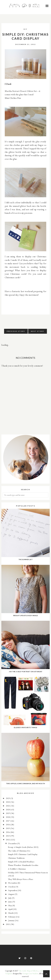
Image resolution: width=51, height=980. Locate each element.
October (12, 887)
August (12, 894)
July (10, 898)
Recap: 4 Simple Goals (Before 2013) (23, 847)
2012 (8, 840)
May (10, 905)
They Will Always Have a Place (21, 879)
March (11, 913)
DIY (26, 29)
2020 (8, 809)
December (13, 843)
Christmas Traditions (16, 858)
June (10, 902)
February (12, 917)
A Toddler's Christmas (17, 869)
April (11, 909)
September (13, 890)
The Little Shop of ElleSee (29, 971)
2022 (8, 802)
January (12, 920)
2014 (8, 832)
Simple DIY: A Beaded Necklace (21, 862)
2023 (8, 798)
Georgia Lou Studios (30, 974)
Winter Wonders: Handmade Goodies (23, 865)
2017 (8, 821)
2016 (8, 824)
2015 (8, 828)
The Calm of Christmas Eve (19, 851)
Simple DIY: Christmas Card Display (23, 854)
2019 (8, 813)
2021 (8, 806)
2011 (8, 924)
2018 (8, 817)
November (13, 883)
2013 (8, 836)
